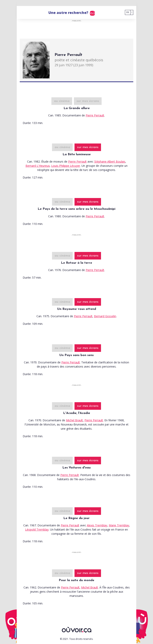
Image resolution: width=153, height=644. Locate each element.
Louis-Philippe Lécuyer (66, 166)
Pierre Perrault (95, 115)
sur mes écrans (88, 101)
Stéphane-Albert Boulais (110, 161)
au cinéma (62, 101)
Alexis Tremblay (97, 525)
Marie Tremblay (119, 525)
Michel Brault (74, 420)
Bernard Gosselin (105, 316)
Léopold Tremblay (37, 529)
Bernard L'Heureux (38, 166)
